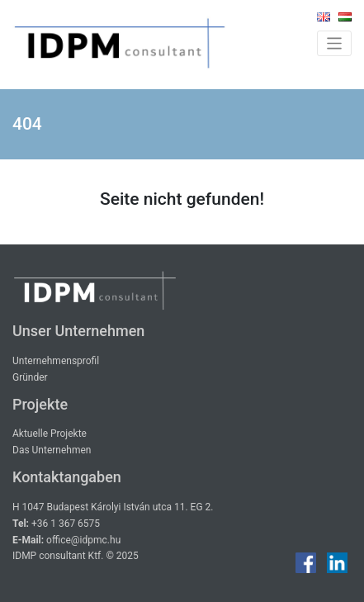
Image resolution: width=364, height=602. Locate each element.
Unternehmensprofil (56, 361)
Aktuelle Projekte (50, 434)
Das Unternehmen (52, 450)
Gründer (30, 377)
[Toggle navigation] (335, 43)
